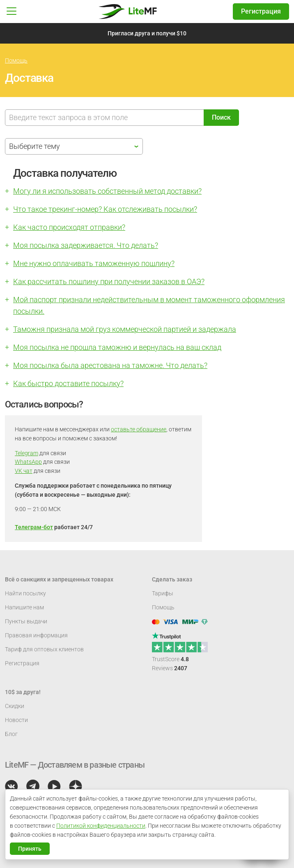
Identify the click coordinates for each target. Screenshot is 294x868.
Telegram (26, 453)
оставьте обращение (139, 429)
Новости (16, 720)
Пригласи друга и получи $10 (147, 33)
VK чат (24, 471)
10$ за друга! (23, 692)
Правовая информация (36, 635)
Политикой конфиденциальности (101, 826)
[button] (11, 12)
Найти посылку (25, 593)
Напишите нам (24, 607)
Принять (30, 849)
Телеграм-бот (34, 527)
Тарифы (163, 593)
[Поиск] (105, 118)
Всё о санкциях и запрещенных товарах (59, 579)
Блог (11, 734)
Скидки (15, 706)
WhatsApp (28, 462)
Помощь (16, 60)
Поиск (221, 117)
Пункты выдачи (26, 621)
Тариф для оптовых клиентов (44, 649)
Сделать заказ (172, 579)
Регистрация (261, 11)
